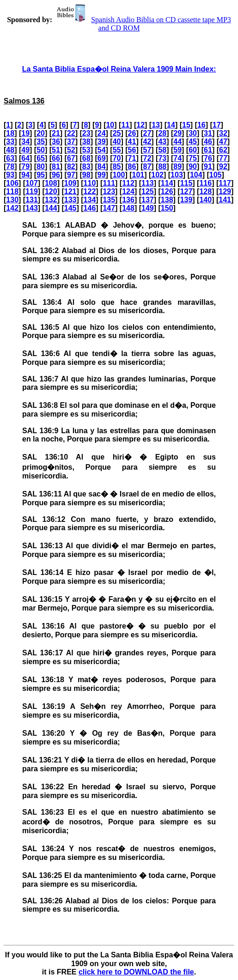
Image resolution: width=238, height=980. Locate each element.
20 (41, 133)
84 (102, 166)
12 (140, 125)
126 (167, 191)
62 (223, 150)
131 (32, 200)
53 (86, 150)
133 (70, 200)
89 (177, 166)
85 (117, 166)
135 (109, 200)
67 (71, 158)
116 (205, 183)
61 (208, 150)
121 (70, 191)
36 (56, 142)
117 (225, 183)
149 (148, 208)
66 (56, 158)
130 (12, 200)
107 (32, 183)
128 (205, 191)
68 (86, 158)
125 (148, 191)
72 (147, 158)
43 (162, 142)
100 (119, 175)
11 (125, 125)
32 (223, 133)
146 (90, 208)
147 (109, 208)
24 (102, 133)
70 (117, 158)
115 (186, 183)
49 (25, 150)
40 (117, 142)
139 (186, 200)
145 (70, 208)
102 (157, 175)
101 (138, 175)
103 (177, 175)
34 (25, 142)
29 (177, 133)
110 (90, 183)
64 (25, 158)
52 (71, 150)
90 (193, 166)
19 (25, 133)
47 (223, 142)
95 (41, 175)
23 (86, 133)
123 (109, 191)
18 (10, 133)
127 (186, 191)
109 (70, 183)
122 (90, 191)
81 (56, 166)
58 (162, 150)
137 (148, 200)
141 (225, 200)
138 (167, 200)
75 (193, 158)
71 (132, 158)
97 (71, 175)
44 (177, 142)
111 (109, 183)
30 (193, 133)
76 (208, 158)
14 (171, 125)
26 (132, 133)
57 (147, 150)
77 (223, 158)
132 (51, 200)
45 (193, 142)
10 (110, 125)
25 (117, 133)
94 (25, 175)
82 (71, 166)
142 (12, 208)
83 (86, 166)
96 (56, 175)
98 (86, 175)
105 (216, 175)
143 (32, 208)
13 (156, 125)
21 (56, 133)
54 (102, 150)
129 (225, 191)
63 (10, 158)
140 (205, 200)
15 (186, 125)
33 (10, 142)
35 (41, 142)
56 (132, 150)
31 (208, 133)
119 (32, 191)
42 (147, 142)
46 (208, 142)
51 (56, 150)
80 (41, 166)
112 (128, 183)
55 (117, 150)
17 (217, 125)
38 (86, 142)
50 (41, 150)
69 (102, 158)
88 (162, 166)
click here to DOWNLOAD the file (136, 972)
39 (102, 142)
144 (51, 208)
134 (90, 200)
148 (128, 208)
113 (148, 183)
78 (10, 166)
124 (128, 191)
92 (223, 166)
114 (167, 183)
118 (12, 191)
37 (71, 142)
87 (147, 166)
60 (193, 150)
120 (51, 191)
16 (201, 125)
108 (51, 183)
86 (132, 166)
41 (132, 142)
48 (10, 150)
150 (167, 208)
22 (71, 133)
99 (102, 175)
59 (177, 150)
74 (177, 158)
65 (41, 158)
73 (162, 158)
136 (128, 200)
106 (12, 183)
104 (196, 175)
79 (25, 166)
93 (10, 175)
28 (162, 133)
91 (208, 166)
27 (147, 133)
